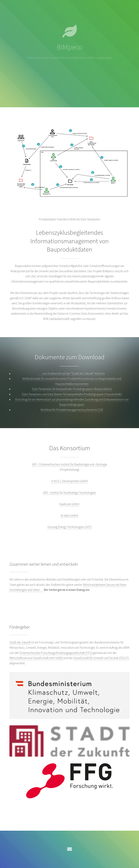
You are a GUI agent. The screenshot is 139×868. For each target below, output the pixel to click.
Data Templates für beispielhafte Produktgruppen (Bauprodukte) (72, 389)
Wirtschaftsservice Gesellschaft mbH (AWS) (36, 658)
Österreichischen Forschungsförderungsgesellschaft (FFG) (56, 653)
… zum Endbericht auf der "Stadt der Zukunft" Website (72, 374)
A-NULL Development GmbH (70, 481)
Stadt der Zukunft (20, 642)
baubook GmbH (69, 504)
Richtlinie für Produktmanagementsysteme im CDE (72, 410)
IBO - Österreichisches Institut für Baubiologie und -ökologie (69, 464)
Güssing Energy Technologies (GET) (70, 527)
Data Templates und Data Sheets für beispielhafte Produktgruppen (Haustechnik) (72, 394)
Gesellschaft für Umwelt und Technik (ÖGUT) (101, 658)
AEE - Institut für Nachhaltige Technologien (69, 493)
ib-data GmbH (69, 515)
